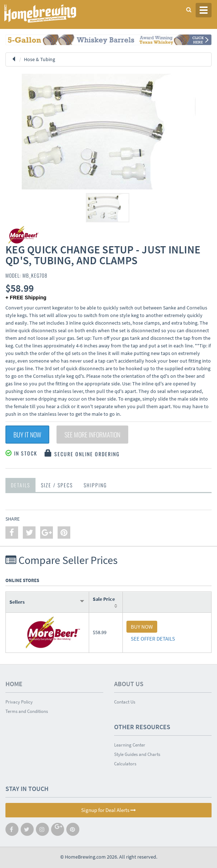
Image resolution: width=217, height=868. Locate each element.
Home (14, 684)
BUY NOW (142, 627)
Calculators (125, 764)
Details (20, 485)
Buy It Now (27, 435)
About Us (129, 684)
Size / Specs (57, 485)
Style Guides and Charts (137, 754)
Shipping (95, 485)
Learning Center (130, 745)
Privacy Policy (19, 702)
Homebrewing (51, 14)
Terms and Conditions (27, 711)
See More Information (92, 435)
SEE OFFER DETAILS (153, 639)
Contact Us (125, 702)
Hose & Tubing (39, 59)
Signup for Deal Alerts (108, 810)
